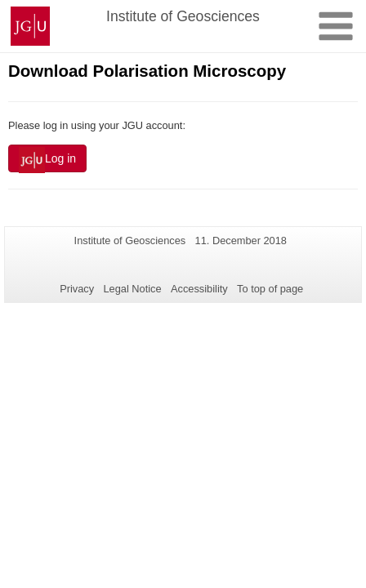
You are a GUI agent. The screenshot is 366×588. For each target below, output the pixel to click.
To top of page (270, 289)
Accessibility (199, 289)
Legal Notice (132, 289)
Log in (47, 160)
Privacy (77, 289)
